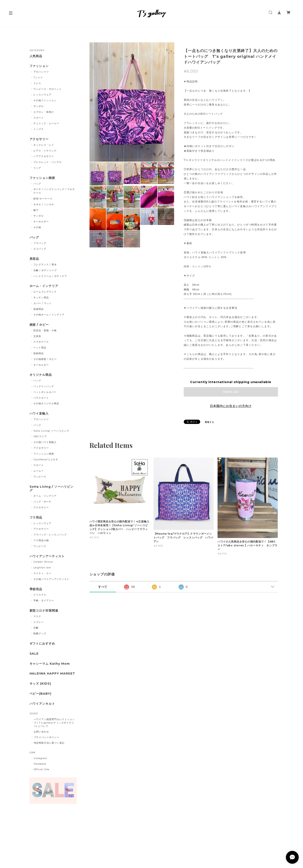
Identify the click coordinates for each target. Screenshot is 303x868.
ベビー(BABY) (41, 694)
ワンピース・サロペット (48, 89)
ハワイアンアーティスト (47, 556)
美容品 (34, 259)
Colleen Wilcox (43, 562)
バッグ (37, 184)
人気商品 (36, 56)
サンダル (39, 106)
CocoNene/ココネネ (46, 459)
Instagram (41, 758)
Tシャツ (38, 77)
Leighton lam (42, 568)
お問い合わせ (42, 732)
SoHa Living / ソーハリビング (51, 489)
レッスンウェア (42, 95)
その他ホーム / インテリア (49, 315)
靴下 (36, 210)
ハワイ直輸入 (39, 414)
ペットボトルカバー (45, 392)
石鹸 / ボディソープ (45, 270)
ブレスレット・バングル (48, 162)
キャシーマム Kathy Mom (50, 664)
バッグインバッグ (44, 386)
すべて (103, 587)
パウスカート (41, 398)
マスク (37, 616)
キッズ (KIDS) (40, 684)
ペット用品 (40, 348)
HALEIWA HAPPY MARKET (52, 674)
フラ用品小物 (41, 540)
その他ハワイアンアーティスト (51, 579)
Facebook (40, 764)
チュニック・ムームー (46, 123)
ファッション (39, 66)
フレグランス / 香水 (45, 265)
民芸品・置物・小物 (45, 330)
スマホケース (41, 342)
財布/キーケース (43, 199)
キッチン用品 (41, 297)
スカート (39, 118)
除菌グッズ (40, 633)
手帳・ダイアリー (44, 600)
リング (37, 168)
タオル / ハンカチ (44, 204)
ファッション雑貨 (42, 178)
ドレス (37, 83)
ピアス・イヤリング (45, 151)
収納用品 (39, 309)
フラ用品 (36, 518)
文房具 (37, 336)
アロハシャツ (41, 72)
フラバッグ (40, 243)
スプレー (39, 622)
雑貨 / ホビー (39, 325)
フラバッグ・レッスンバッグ (50, 535)
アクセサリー (39, 139)
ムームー (39, 471)
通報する (209, 422)
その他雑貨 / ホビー (45, 359)
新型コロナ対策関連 (44, 611)
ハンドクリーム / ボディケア (50, 276)
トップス (39, 129)
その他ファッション (45, 100)
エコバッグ (40, 249)
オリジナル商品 (41, 375)
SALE (34, 654)
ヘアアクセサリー (44, 156)
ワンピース (40, 477)
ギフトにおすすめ (42, 644)
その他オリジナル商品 (46, 403)
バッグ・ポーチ (42, 502)
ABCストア (40, 436)
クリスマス (40, 595)
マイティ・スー (42, 573)
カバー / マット (43, 303)
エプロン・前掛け (44, 112)
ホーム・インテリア (44, 286)
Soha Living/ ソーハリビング (51, 431)
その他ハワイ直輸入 (45, 442)
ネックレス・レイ (44, 145)
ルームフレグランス (45, 292)
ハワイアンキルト (42, 704)
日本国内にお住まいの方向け (231, 406)
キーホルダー (41, 221)
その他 (37, 227)
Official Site (42, 769)
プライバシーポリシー (47, 737)
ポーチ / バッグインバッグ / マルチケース (54, 191)
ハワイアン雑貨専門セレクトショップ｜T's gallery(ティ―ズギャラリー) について (54, 723)
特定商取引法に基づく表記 (49, 743)
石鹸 (36, 628)
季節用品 (36, 589)
